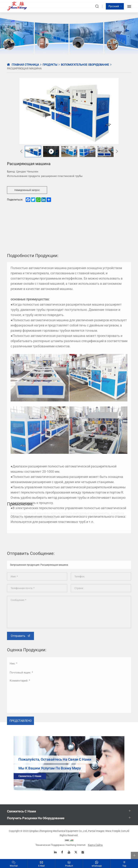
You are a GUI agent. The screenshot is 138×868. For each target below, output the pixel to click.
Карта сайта (95, 845)
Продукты (50, 65)
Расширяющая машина (24, 69)
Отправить (18, 700)
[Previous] (21, 151)
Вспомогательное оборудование (85, 65)
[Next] (117, 151)
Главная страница (25, 65)
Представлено (21, 777)
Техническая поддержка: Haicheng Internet (60, 845)
